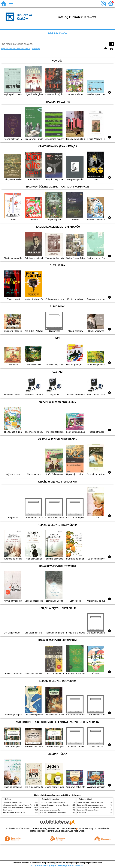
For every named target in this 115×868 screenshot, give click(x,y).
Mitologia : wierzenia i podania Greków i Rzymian (19, 805)
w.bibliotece (71, 828)
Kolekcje (36, 49)
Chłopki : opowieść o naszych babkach (53, 802)
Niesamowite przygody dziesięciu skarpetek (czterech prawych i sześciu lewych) (30, 807)
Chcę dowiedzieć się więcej (44, 865)
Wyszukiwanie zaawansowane (16, 49)
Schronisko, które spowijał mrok (88, 810)
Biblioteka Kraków (58, 33)
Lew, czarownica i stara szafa (13, 802)
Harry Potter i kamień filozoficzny (14, 813)
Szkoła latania (8, 810)
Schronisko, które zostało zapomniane (53, 813)
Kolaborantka (82, 813)
